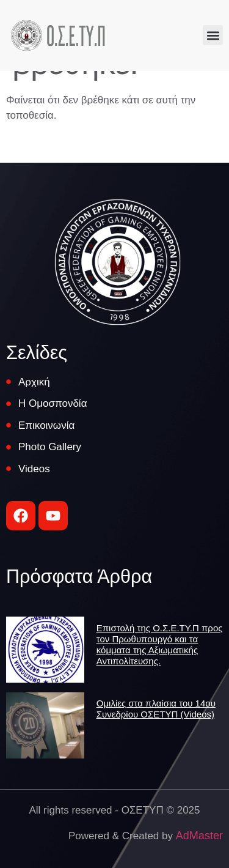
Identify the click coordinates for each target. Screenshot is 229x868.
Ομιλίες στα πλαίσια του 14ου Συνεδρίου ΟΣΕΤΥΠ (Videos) (156, 709)
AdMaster (199, 836)
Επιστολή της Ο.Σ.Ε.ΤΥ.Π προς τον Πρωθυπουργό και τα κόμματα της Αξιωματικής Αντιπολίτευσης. (160, 644)
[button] (213, 35)
